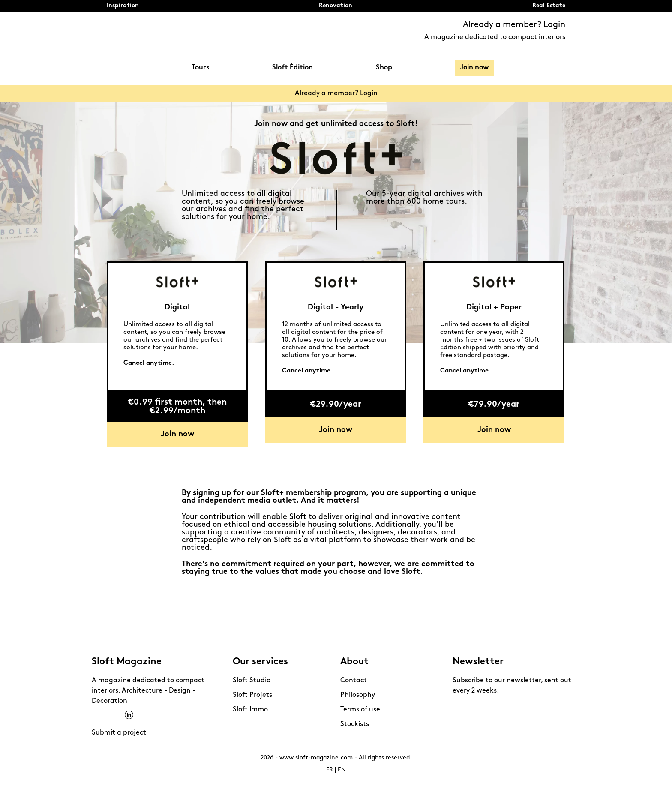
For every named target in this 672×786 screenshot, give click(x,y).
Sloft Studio (252, 681)
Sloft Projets (252, 695)
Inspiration (123, 6)
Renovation (336, 6)
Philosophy (358, 695)
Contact (354, 681)
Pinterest (118, 715)
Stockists (355, 724)
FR (330, 770)
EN (342, 770)
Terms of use (360, 710)
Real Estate (549, 6)
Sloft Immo (250, 710)
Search (561, 68)
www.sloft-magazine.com (316, 758)
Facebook (96, 715)
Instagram (107, 715)
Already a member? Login (514, 25)
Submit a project (119, 733)
